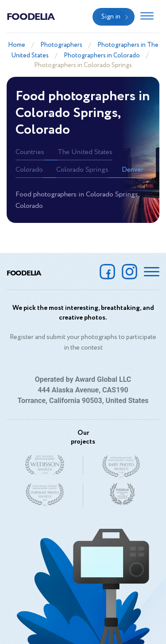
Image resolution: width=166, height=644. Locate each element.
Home (17, 45)
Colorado (29, 170)
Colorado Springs (82, 170)
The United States (85, 152)
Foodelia (31, 16)
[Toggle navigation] (147, 17)
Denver (133, 170)
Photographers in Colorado (102, 56)
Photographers (61, 45)
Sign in (111, 17)
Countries (30, 152)
